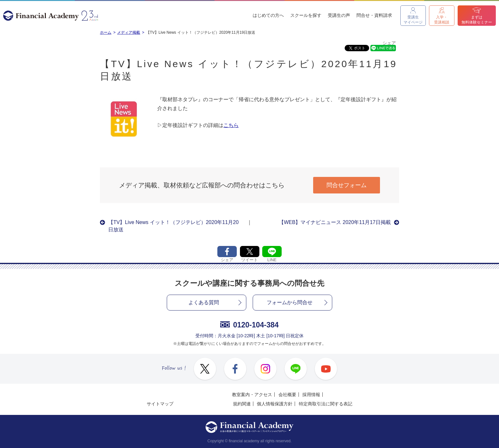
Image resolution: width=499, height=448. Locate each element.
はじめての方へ (268, 15)
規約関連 (242, 404)
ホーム (106, 32)
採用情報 (311, 395)
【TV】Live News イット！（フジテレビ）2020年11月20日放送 (173, 226)
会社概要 (287, 395)
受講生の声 (339, 15)
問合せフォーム (347, 185)
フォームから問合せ (290, 302)
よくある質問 (204, 302)
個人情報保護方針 (275, 404)
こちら (231, 125)
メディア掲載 (129, 32)
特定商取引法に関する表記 (326, 404)
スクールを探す (306, 15)
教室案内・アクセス (252, 395)
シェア (389, 43)
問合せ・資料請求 (374, 15)
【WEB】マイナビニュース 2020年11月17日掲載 (335, 222)
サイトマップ (160, 404)
